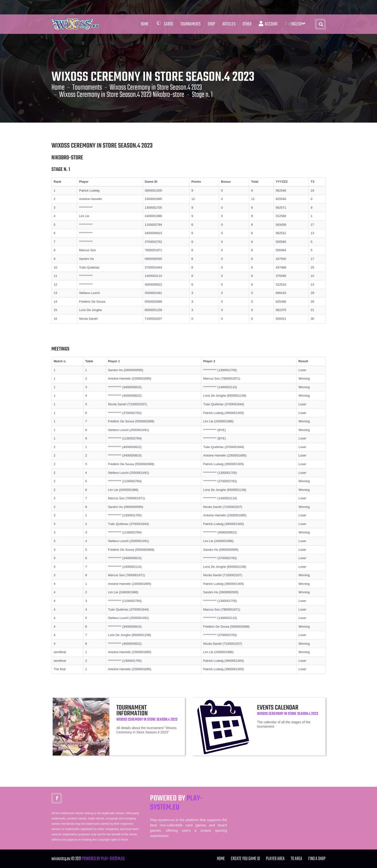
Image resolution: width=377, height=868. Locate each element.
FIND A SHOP (317, 859)
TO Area (296, 859)
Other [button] (247, 24)
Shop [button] (211, 24)
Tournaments (87, 88)
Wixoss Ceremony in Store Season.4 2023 (156, 88)
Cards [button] (164, 24)
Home (145, 24)
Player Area (275, 859)
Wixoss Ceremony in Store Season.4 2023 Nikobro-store (122, 95)
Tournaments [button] (190, 24)
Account (268, 24)
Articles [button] (229, 24)
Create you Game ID (245, 859)
